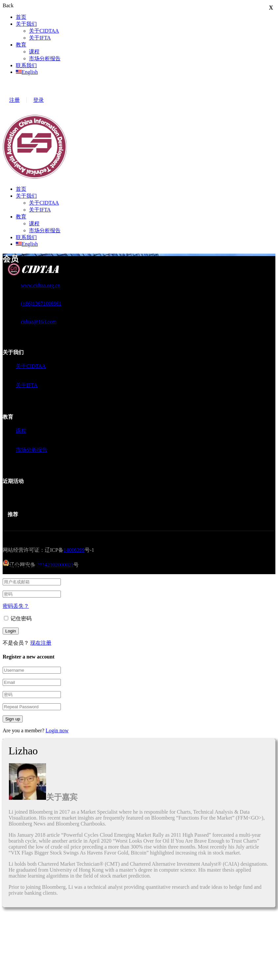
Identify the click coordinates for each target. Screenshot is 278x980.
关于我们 (26, 24)
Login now (57, 730)
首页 (21, 17)
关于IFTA (40, 38)
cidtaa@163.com (38, 322)
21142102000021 (55, 565)
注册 (14, 100)
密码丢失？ (16, 606)
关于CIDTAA (44, 31)
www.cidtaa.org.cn (40, 285)
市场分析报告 (45, 58)
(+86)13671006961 (41, 304)
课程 (34, 52)
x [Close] (271, 7)
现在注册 (41, 643)
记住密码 (18, 618)
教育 (21, 45)
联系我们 (26, 65)
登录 (38, 100)
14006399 (74, 550)
